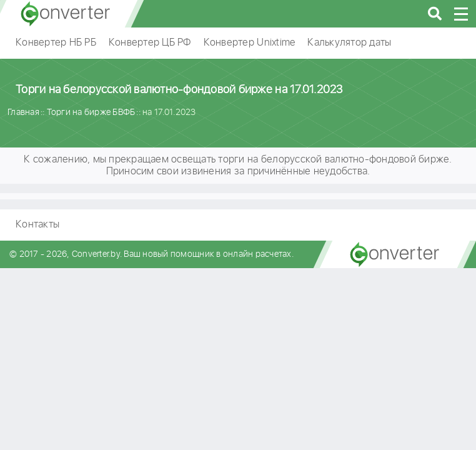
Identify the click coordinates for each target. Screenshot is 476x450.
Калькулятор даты (349, 43)
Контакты (37, 225)
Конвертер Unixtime (250, 43)
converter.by (66, 14)
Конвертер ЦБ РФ (150, 43)
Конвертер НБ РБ (56, 43)
